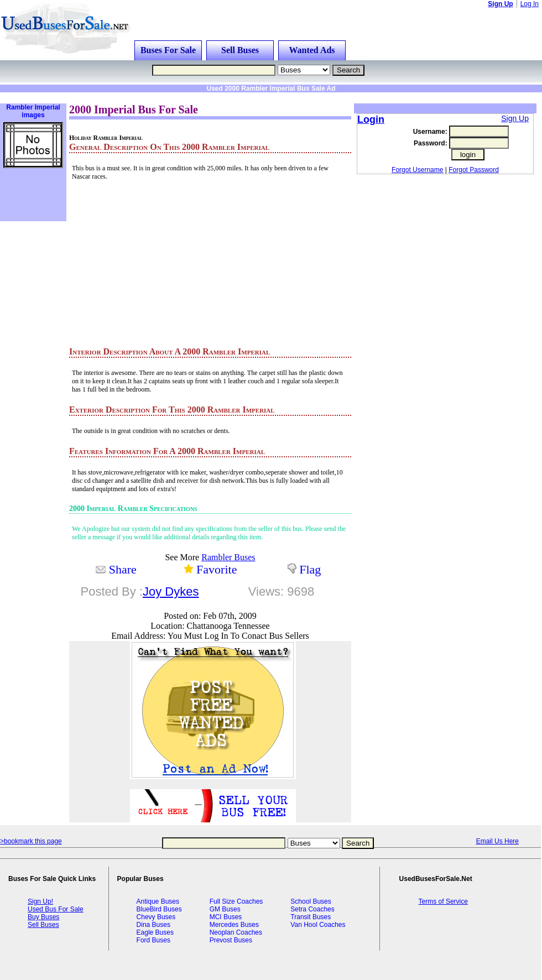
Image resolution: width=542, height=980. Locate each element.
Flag (310, 569)
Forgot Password (474, 170)
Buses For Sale (168, 50)
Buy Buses (43, 917)
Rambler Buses (228, 557)
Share (123, 569)
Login (371, 119)
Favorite (217, 569)
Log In (530, 4)
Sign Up (500, 4)
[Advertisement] (140, 97)
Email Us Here (497, 841)
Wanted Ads (312, 50)
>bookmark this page (31, 841)
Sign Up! (40, 901)
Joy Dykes (171, 591)
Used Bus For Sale (56, 909)
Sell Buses (240, 50)
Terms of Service (443, 901)
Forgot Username (417, 170)
